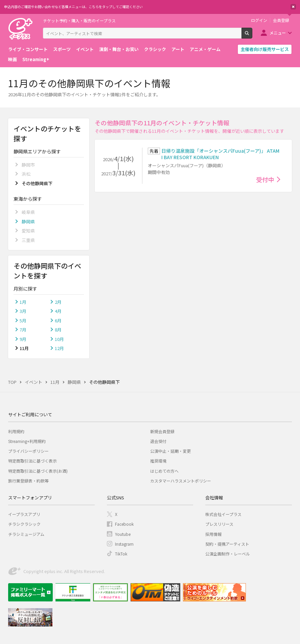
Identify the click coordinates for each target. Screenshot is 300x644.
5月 (23, 320)
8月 (58, 330)
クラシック (155, 49)
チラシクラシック (24, 524)
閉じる (293, 7)
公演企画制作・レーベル (228, 554)
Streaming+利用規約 (27, 441)
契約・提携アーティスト (227, 544)
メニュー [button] (278, 33)
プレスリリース (219, 524)
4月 (58, 311)
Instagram (124, 544)
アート (178, 49)
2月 (58, 302)
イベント (85, 49)
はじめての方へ (164, 471)
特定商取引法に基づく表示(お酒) (38, 471)
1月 (23, 302)
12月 (59, 348)
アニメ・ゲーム (205, 49)
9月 (23, 339)
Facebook (124, 524)
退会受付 (158, 441)
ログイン (259, 20)
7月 (23, 330)
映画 (13, 59)
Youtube (123, 534)
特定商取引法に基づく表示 (32, 461)
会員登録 (281, 20)
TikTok (121, 554)
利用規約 (16, 431)
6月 (58, 320)
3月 (23, 311)
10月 (59, 339)
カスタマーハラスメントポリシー (181, 481)
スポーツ (62, 49)
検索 (252, 36)
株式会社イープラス (223, 514)
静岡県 (28, 221)
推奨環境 (158, 461)
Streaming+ (36, 59)
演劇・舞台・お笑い (119, 49)
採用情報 (213, 534)
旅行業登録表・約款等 (28, 481)
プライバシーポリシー (28, 451)
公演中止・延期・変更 (170, 451)
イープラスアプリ (24, 514)
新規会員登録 (162, 431)
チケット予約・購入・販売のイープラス (79, 20)
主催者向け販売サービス (265, 49)
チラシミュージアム (26, 534)
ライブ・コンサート (28, 49)
